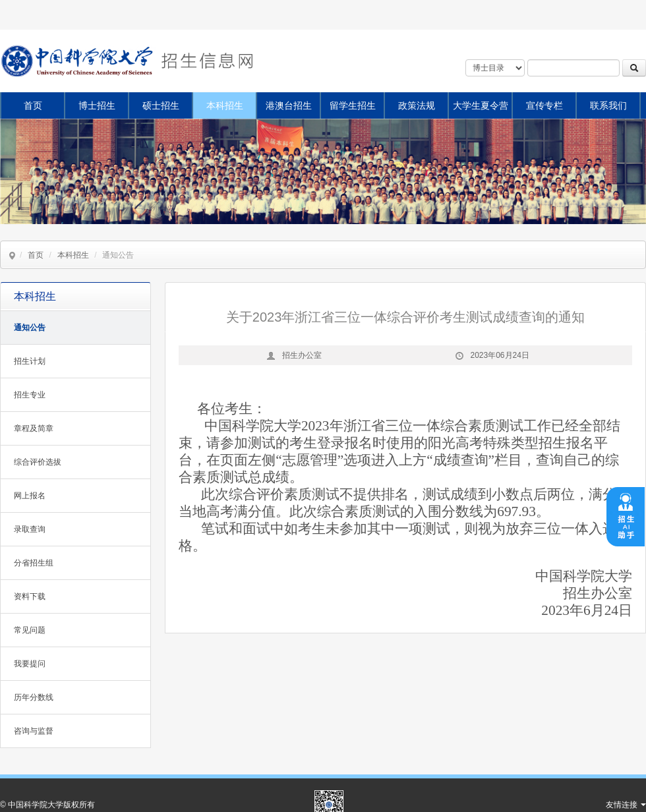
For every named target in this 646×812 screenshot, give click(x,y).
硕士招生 (161, 105)
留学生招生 (353, 105)
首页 (33, 105)
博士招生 (97, 105)
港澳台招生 (289, 105)
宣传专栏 (544, 105)
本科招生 (225, 105)
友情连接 (626, 805)
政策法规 (417, 105)
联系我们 (608, 105)
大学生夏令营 (481, 105)
